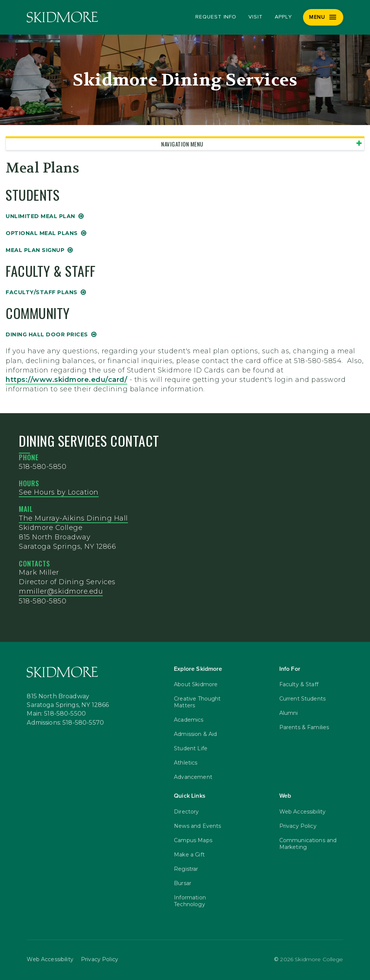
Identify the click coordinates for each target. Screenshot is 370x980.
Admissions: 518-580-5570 (65, 723)
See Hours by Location (59, 492)
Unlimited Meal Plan (40, 216)
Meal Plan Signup (35, 250)
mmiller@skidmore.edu (61, 591)
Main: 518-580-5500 (56, 714)
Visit (256, 17)
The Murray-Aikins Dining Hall (73, 518)
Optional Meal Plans (42, 233)
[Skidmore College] (62, 17)
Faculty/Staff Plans (42, 292)
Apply (283, 17)
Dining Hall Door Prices (47, 334)
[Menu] (323, 17)
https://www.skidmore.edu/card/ (66, 380)
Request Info (216, 17)
